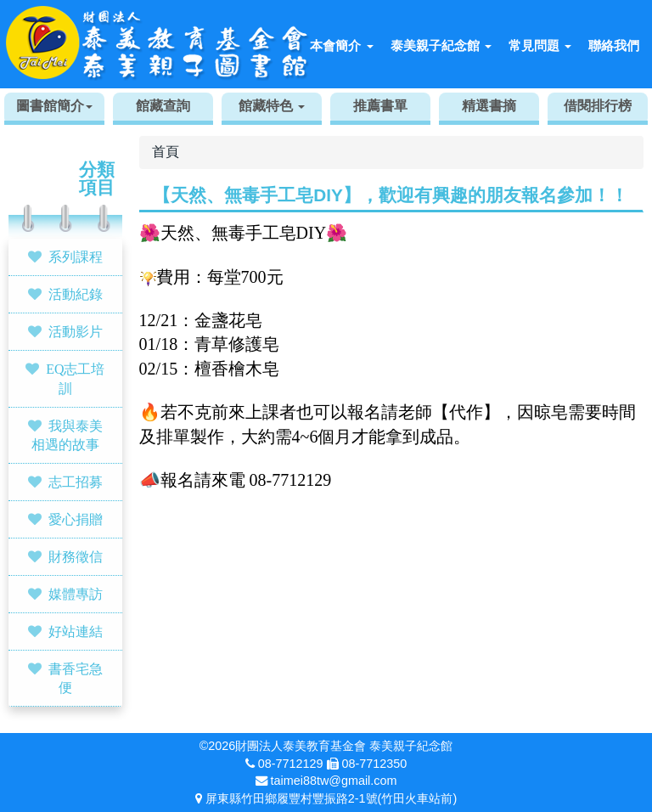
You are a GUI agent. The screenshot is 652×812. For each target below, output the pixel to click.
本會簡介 (341, 45)
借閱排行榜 (598, 106)
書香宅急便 (76, 678)
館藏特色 (272, 106)
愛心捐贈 (76, 519)
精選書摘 (489, 106)
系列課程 (76, 257)
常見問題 (540, 45)
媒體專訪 (76, 594)
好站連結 (76, 631)
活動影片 (76, 331)
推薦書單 (380, 106)
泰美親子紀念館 (441, 45)
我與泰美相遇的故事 (67, 435)
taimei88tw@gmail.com (334, 781)
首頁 (166, 152)
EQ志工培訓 (75, 378)
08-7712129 (291, 764)
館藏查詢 (163, 106)
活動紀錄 (76, 294)
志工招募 (76, 482)
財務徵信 (76, 556)
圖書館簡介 (54, 106)
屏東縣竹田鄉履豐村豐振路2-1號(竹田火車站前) (331, 798)
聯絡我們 (614, 45)
